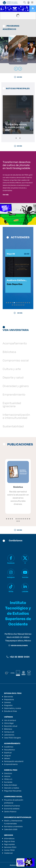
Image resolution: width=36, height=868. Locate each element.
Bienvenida (8, 697)
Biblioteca (9, 352)
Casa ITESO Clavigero (12, 738)
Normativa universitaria (13, 826)
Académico (9, 747)
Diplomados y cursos (13, 708)
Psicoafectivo (10, 750)
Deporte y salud (13, 377)
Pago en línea (9, 841)
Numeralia (8, 782)
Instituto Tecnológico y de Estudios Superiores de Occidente (18, 613)
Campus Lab (9, 732)
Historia (7, 776)
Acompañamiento (15, 343)
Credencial (8, 853)
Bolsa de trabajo (11, 785)
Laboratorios (9, 735)
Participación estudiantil (14, 761)
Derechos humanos (12, 806)
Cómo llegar (9, 723)
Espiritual (8, 753)
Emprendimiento (14, 394)
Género (7, 758)
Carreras (7, 702)
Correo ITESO (9, 850)
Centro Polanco (10, 811)
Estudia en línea (10, 711)
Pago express (9, 844)
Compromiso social (16, 360)
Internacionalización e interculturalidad (16, 416)
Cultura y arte (12, 369)
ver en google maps (18, 645)
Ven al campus (10, 720)
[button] (16, 138)
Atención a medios (12, 788)
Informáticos (9, 838)
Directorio (8, 773)
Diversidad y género (16, 386)
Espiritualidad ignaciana (12, 404)
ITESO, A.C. (8, 779)
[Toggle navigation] (32, 2)
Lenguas (7, 755)
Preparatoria (9, 699)
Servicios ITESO (10, 847)
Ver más (6, 195)
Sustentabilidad (13, 426)
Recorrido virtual (11, 726)
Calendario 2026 (11, 829)
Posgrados (8, 705)
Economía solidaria (12, 809)
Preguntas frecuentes (13, 791)
